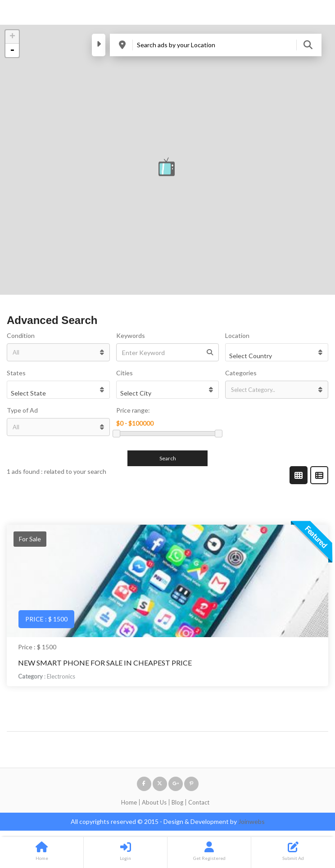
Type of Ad (22, 410)
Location (237, 335)
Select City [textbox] (136, 393)
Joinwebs (251, 821)
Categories (241, 373)
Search (168, 458)
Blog (177, 802)
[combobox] (277, 352)
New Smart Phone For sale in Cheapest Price (105, 663)
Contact (199, 802)
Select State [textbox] (28, 393)
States (16, 373)
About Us (154, 802)
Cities (124, 373)
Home (129, 802)
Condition (21, 335)
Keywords (131, 335)
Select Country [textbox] (251, 356)
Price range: (133, 410)
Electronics (61, 676)
